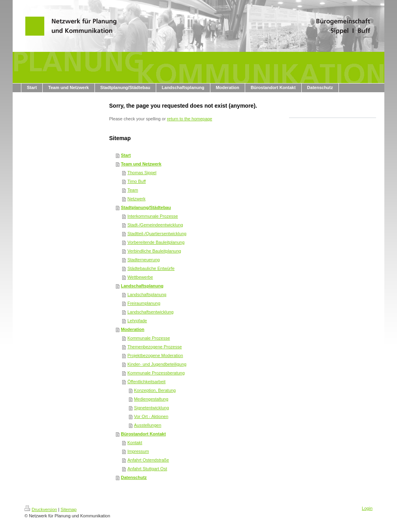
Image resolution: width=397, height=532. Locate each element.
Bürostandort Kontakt (144, 434)
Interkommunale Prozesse (153, 216)
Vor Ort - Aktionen (151, 416)
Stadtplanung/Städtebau (146, 207)
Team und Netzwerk (141, 164)
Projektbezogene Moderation (155, 355)
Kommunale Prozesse (149, 338)
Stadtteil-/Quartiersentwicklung (157, 234)
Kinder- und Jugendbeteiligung (157, 364)
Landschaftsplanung (142, 286)
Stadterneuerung (144, 260)
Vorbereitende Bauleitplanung (156, 242)
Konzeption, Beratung (155, 390)
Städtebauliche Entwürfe (151, 268)
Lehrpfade (137, 321)
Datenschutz (134, 477)
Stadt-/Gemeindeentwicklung (155, 225)
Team (133, 190)
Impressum (138, 451)
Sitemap (68, 509)
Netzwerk (136, 199)
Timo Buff (136, 181)
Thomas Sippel (142, 173)
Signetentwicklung (152, 408)
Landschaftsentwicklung (150, 312)
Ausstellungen (148, 425)
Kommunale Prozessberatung (156, 373)
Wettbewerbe (140, 277)
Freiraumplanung (144, 303)
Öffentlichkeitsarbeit (146, 382)
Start (126, 155)
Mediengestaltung (151, 399)
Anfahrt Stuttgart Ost (147, 469)
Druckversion (41, 509)
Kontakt (135, 443)
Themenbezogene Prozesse (155, 347)
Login (367, 508)
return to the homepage (189, 119)
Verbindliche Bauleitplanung (154, 251)
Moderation (133, 329)
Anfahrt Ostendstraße (148, 460)
